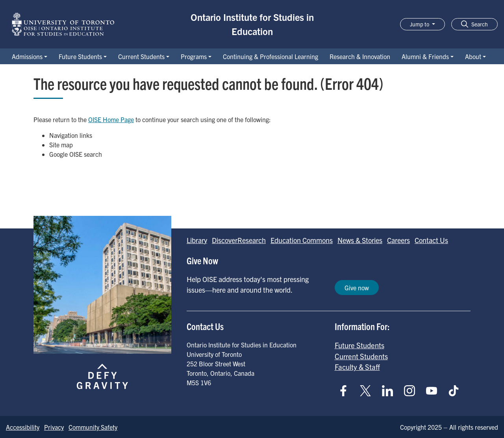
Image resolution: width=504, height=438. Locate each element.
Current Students (141, 56)
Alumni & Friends (425, 56)
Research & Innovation (360, 56)
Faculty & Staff (357, 367)
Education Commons (302, 240)
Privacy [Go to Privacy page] (54, 427)
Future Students (80, 56)
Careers (398, 240)
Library (197, 240)
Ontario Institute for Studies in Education (252, 24)
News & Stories (360, 240)
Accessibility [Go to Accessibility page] (23, 427)
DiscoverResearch (239, 240)
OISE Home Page (111, 119)
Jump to (420, 24)
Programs (194, 56)
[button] (474, 24)
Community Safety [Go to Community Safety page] (93, 427)
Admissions (27, 56)
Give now (357, 288)
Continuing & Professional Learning (271, 56)
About (473, 56)
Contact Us (431, 240)
